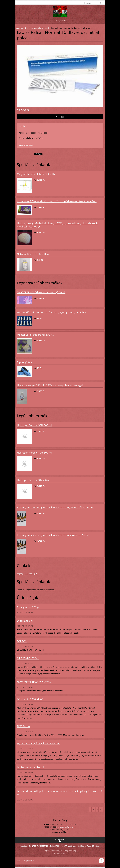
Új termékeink (25, 621)
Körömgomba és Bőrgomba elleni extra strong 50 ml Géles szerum (55, 508)
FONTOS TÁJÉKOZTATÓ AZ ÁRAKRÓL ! (45, 846)
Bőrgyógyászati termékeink (37, 28)
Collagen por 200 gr (28, 607)
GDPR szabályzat (69, 846)
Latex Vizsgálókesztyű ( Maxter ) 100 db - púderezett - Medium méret (57, 201)
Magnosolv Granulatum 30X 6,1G (36, 174)
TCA (26, 574)
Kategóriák (60, 840)
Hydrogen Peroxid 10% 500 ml (34, 453)
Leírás (22, 126)
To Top (101, 861)
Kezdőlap (19, 28)
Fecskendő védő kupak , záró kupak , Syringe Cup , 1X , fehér (52, 313)
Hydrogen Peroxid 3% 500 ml (34, 480)
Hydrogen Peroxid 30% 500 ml (34, 425)
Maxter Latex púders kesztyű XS (35, 335)
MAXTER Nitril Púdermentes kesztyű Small (41, 292)
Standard (31, 861)
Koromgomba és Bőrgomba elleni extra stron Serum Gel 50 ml (53, 535)
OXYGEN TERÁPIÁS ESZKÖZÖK (34, 682)
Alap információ (26, 145)
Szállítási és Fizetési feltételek (89, 846)
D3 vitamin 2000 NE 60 (30, 699)
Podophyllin (33, 574)
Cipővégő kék (25, 362)
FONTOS (22, 641)
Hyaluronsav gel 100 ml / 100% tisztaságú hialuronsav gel (50, 385)
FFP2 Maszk (24, 726)
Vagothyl (20, 574)
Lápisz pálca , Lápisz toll (31, 767)
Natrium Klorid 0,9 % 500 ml (33, 254)
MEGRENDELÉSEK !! (28, 658)
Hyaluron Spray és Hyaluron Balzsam (38, 744)
